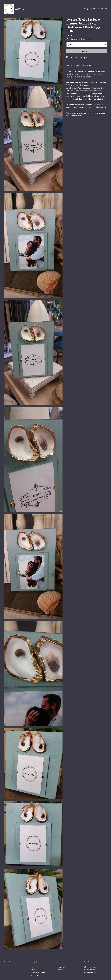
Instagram (61, 967)
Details (70, 65)
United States (82, 39)
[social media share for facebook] (67, 58)
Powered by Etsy (90, 972)
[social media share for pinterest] (76, 58)
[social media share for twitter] (72, 58)
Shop (86, 9)
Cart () (100, 9)
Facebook (61, 970)
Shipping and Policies (39, 972)
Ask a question (85, 58)
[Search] (106, 9)
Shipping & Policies (83, 65)
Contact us (35, 975)
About (92, 9)
